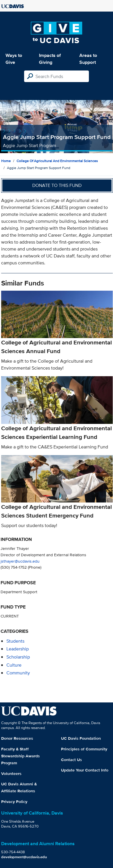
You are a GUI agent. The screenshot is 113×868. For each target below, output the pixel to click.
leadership (18, 649)
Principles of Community (84, 749)
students (15, 641)
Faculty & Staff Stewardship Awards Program (20, 756)
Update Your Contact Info (85, 770)
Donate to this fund (57, 185)
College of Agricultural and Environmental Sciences (57, 161)
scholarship (18, 657)
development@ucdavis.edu (24, 857)
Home (6, 161)
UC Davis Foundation (81, 738)
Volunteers (11, 774)
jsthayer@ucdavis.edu (20, 561)
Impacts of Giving (50, 59)
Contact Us (71, 760)
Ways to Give (14, 59)
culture (14, 665)
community (18, 673)
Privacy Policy (14, 802)
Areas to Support (88, 59)
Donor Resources (17, 738)
